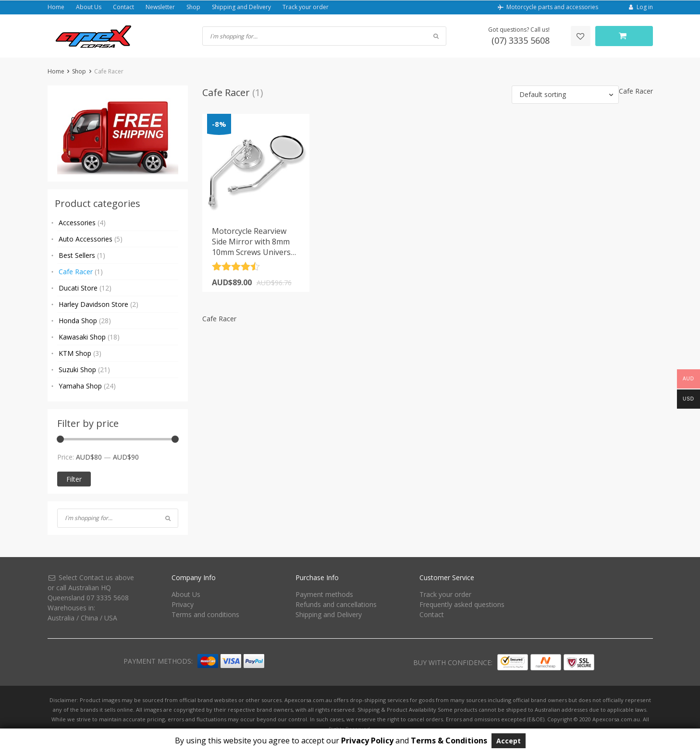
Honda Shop (85, 321)
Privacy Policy (367, 741)
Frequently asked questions (462, 604)
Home (56, 7)
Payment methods (324, 594)
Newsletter (160, 7)
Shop (193, 7)
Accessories (82, 223)
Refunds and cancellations (336, 604)
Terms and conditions (205, 614)
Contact (123, 7)
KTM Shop (80, 353)
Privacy (183, 604)
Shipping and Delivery (241, 7)
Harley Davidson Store (98, 304)
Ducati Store (85, 288)
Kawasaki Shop (89, 337)
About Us (89, 7)
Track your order (306, 7)
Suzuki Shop (84, 370)
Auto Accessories (91, 239)
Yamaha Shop (87, 386)
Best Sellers (82, 255)
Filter (74, 479)
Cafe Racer (81, 272)
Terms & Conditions (449, 741)
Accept (509, 741)
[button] (565, 95)
